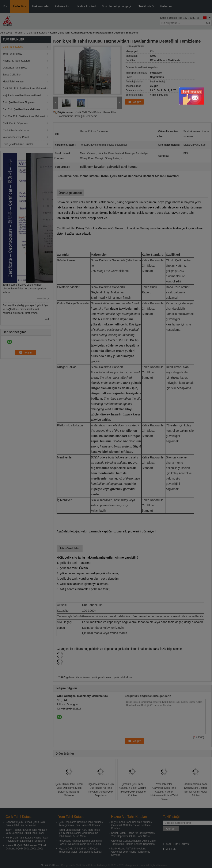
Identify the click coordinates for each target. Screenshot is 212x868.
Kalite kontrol (86, 6)
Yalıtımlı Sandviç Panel (16, 137)
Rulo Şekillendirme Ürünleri (18, 144)
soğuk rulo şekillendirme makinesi (22, 95)
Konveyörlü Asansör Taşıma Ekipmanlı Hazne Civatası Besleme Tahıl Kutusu (80, 842)
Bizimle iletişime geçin (117, 6)
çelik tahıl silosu (123, 677)
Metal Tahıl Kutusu (13, 82)
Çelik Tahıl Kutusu (37, 33)
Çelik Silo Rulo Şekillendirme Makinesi (24, 89)
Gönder (171, 829)
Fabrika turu (63, 6)
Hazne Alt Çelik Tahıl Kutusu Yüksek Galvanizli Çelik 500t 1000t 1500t (26, 847)
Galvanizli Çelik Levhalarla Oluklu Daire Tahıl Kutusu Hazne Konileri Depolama (133, 842)
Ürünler (19, 33)
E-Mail (167, 844)
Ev (5, 6)
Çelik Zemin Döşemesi (15, 123)
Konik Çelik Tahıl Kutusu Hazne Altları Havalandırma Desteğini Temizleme (27, 839)
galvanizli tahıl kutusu (78, 677)
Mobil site (170, 849)
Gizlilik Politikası (50, 865)
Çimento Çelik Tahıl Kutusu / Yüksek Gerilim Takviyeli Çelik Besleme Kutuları (132, 790)
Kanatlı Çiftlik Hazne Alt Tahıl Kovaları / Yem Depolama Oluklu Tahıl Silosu (133, 835)
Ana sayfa (6, 33)
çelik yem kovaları (102, 677)
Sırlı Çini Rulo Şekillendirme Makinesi (24, 116)
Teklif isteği (146, 6)
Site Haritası (181, 844)
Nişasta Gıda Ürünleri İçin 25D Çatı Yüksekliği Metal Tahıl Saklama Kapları (80, 850)
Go (208, 23)
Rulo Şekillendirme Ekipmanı (19, 102)
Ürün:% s (20, 6)
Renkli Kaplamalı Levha (16, 130)
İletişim (137, 102)
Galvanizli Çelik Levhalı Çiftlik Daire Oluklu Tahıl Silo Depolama (26, 824)
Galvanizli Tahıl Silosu (15, 68)
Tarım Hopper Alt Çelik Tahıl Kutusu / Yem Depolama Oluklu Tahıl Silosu (26, 831)
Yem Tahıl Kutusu (13, 54)
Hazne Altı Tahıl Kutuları (16, 61)
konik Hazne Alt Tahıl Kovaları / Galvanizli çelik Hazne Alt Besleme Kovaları (131, 852)
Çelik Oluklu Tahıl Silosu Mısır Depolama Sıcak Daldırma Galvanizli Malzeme (69, 790)
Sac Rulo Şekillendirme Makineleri (22, 109)
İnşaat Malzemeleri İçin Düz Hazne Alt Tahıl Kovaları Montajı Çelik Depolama (101, 790)
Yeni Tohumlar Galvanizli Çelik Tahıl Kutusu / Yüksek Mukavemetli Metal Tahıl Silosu (164, 792)
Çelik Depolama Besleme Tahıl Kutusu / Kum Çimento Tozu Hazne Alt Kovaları (81, 824)
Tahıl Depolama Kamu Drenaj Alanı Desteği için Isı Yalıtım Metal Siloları (196, 790)
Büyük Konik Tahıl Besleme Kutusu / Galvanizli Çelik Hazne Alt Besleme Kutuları (132, 825)
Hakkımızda (40, 6)
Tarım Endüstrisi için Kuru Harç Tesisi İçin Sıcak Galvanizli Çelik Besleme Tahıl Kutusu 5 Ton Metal (79, 833)
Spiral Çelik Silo (12, 75)
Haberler (166, 6)
